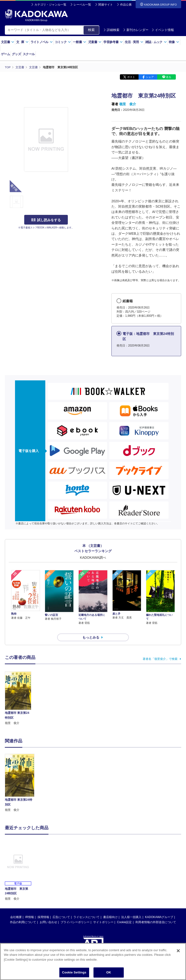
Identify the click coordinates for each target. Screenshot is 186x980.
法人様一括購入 (131, 909)
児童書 (95, 42)
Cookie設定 (124, 914)
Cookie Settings (74, 972)
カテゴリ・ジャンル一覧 (50, 5)
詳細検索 (111, 30)
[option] (20, 775)
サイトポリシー (103, 914)
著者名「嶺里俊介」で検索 (160, 650)
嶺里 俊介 (128, 104)
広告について (61, 909)
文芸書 (8, 42)
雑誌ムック (156, 42)
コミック (63, 42)
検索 (91, 30)
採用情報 (43, 909)
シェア (150, 77)
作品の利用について (23, 914)
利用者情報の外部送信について (156, 914)
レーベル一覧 (82, 5)
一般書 (80, 42)
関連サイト (106, 5)
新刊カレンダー (136, 30)
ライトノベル (42, 42)
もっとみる (91, 629)
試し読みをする (46, 220)
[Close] (178, 951)
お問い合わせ (48, 914)
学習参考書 (113, 42)
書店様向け (110, 909)
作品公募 (126, 5)
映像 (174, 42)
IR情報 (30, 909)
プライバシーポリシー (75, 914)
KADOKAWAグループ (159, 909)
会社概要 (16, 909)
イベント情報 (163, 30)
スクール (29, 54)
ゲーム (5, 54)
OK (109, 972)
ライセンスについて (86, 909)
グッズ (16, 54)
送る (169, 77)
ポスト (131, 77)
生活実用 (134, 42)
